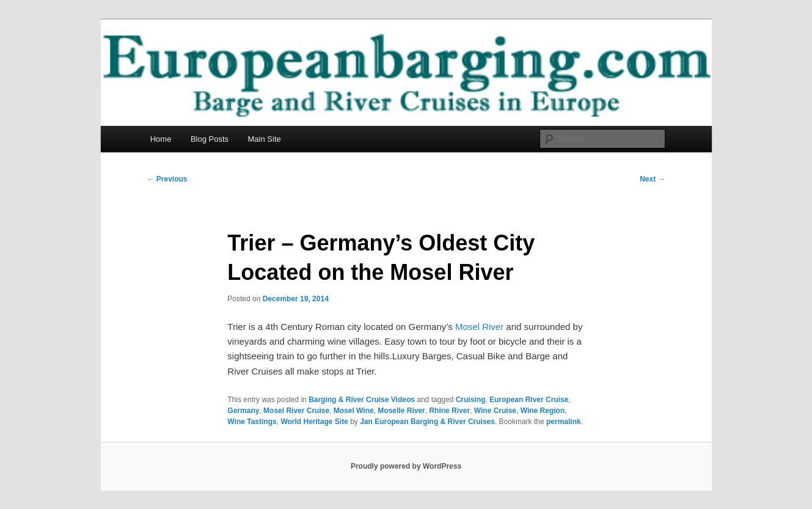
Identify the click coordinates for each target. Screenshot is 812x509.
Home (161, 139)
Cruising (471, 400)
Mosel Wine (354, 411)
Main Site (265, 139)
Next (652, 179)
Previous (167, 179)
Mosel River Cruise (296, 411)
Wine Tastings (252, 422)
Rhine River (449, 411)
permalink (564, 422)
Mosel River (479, 327)
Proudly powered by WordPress (406, 466)
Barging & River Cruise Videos (362, 400)
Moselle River (401, 411)
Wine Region (543, 411)
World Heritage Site (314, 422)
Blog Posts (210, 139)
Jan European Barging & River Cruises (427, 422)
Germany (243, 411)
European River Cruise (529, 400)
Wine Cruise (495, 411)
